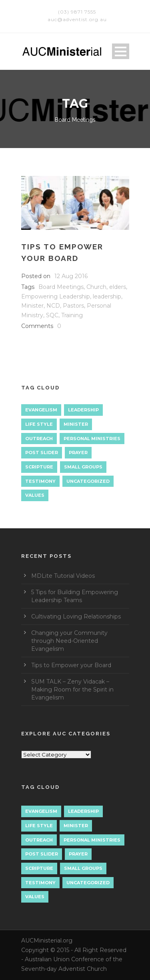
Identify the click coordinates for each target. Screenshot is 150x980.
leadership (107, 296)
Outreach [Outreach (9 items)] (39, 439)
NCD (53, 306)
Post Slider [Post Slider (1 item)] (42, 452)
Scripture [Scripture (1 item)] (39, 467)
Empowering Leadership (56, 296)
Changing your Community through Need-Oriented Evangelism (69, 641)
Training (72, 315)
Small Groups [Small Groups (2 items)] (83, 467)
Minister (32, 306)
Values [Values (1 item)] (35, 495)
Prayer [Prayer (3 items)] (78, 452)
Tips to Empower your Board (71, 665)
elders (118, 287)
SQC (52, 315)
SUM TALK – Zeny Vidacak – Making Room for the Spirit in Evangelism (72, 690)
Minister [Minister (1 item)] (76, 424)
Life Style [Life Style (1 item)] (39, 424)
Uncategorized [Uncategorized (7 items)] (88, 481)
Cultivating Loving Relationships (76, 616)
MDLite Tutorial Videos (63, 576)
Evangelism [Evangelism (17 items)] (41, 410)
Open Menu (121, 51)
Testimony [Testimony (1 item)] (40, 481)
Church (96, 287)
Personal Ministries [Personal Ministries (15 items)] (92, 439)
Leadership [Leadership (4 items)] (83, 410)
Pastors (73, 306)
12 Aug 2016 (71, 276)
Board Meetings (61, 287)
